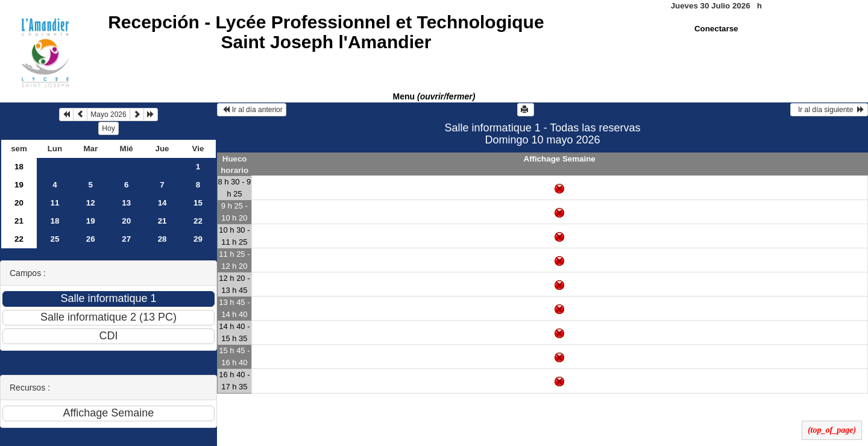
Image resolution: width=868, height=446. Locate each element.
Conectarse (716, 29)
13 (126, 203)
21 (19, 221)
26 (91, 239)
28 (162, 239)
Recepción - (326, 32)
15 (198, 203)
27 (126, 239)
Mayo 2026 (108, 115)
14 (162, 203)
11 (55, 203)
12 (91, 203)
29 (198, 239)
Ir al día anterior (252, 110)
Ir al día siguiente (829, 110)
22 (198, 221)
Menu (434, 96)
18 (19, 167)
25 (55, 239)
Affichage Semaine (560, 159)
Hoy (108, 128)
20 (19, 203)
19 (19, 185)
